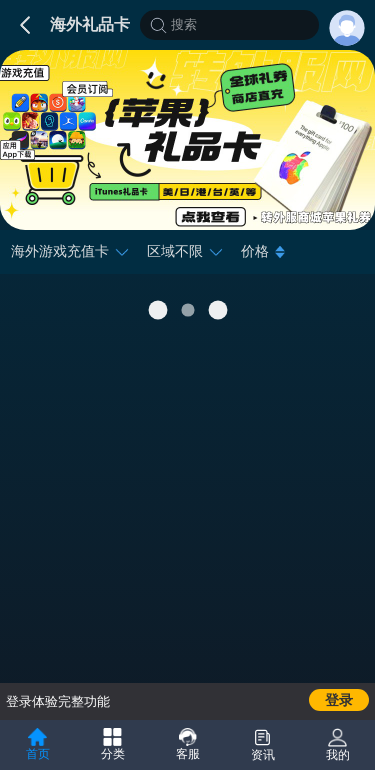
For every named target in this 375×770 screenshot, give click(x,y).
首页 (38, 744)
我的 (338, 745)
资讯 (263, 745)
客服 (188, 744)
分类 (113, 744)
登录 (339, 700)
